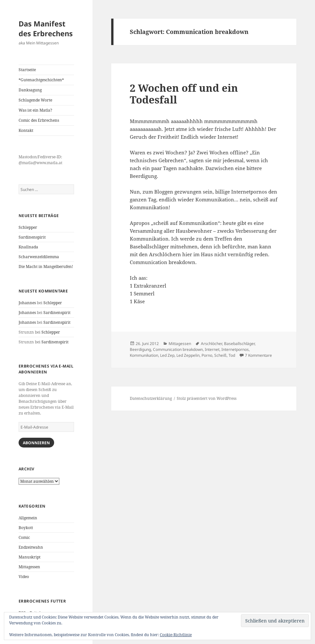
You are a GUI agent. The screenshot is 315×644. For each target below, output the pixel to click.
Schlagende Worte (35, 100)
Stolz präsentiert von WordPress (207, 398)
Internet (212, 349)
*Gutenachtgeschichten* (41, 80)
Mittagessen (29, 567)
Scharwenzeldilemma (39, 257)
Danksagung (30, 90)
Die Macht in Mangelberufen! (46, 267)
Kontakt (26, 130)
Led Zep (167, 355)
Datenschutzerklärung (151, 398)
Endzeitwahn (31, 547)
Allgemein (28, 518)
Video (24, 577)
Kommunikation (144, 355)
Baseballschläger (239, 344)
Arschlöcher (211, 344)
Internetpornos (235, 349)
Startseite (27, 70)
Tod (232, 355)
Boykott (26, 528)
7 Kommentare (258, 355)
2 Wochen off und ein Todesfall (184, 94)
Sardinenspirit (32, 237)
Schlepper (28, 227)
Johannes (27, 303)
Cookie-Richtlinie (176, 635)
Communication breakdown (178, 349)
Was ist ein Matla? (35, 110)
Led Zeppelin (188, 355)
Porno (207, 355)
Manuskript (30, 557)
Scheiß (220, 355)
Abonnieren (36, 443)
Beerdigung (140, 349)
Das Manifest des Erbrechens (46, 28)
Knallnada (28, 247)
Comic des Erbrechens (39, 120)
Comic (24, 537)
